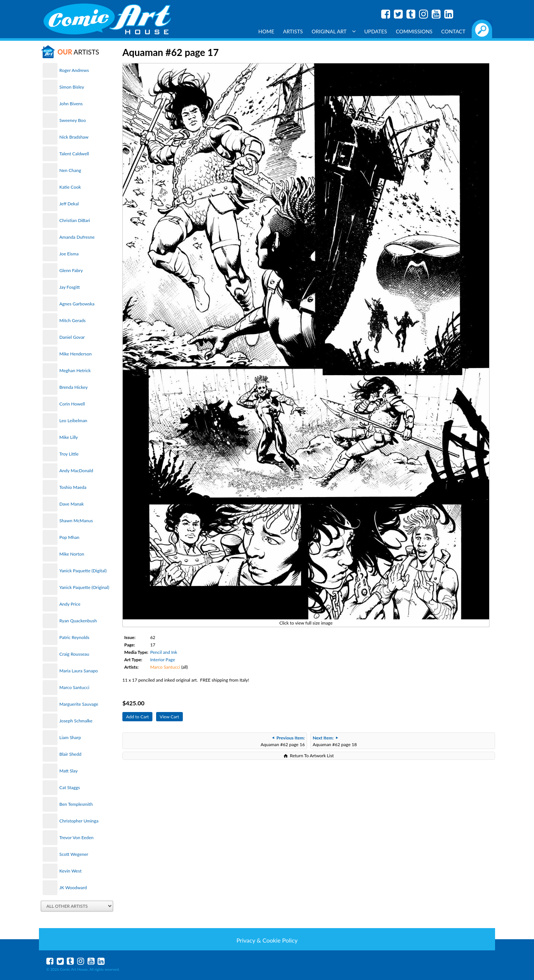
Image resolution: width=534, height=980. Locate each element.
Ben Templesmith (76, 804)
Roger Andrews (74, 70)
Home (266, 31)
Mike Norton (72, 554)
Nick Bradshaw (74, 137)
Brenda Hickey (73, 387)
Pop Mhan (69, 537)
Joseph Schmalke (76, 721)
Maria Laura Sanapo (79, 671)
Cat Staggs (70, 787)
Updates (376, 31)
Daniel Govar (72, 337)
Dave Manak (72, 504)
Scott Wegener (74, 854)
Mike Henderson (75, 354)
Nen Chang (70, 170)
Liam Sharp (70, 737)
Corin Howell (72, 404)
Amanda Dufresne (77, 237)
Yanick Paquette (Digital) (83, 571)
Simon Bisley (72, 87)
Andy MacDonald (76, 471)
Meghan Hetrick (75, 370)
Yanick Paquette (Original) (84, 587)
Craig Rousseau (74, 654)
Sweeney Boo (72, 120)
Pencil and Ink (164, 652)
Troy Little (69, 454)
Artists (293, 31)
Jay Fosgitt (70, 287)
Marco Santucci (74, 687)
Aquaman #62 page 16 (283, 741)
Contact (453, 31)
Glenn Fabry (71, 270)
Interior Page (163, 660)
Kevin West (70, 871)
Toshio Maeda (73, 487)
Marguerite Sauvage (79, 704)
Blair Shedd (70, 754)
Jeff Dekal (69, 204)
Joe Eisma (69, 254)
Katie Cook (70, 187)
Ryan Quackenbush (78, 621)
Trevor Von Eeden (76, 837)
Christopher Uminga (79, 821)
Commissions (414, 31)
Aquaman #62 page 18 (335, 741)
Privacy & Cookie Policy (267, 940)
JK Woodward (73, 888)
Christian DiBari (75, 220)
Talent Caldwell (74, 154)
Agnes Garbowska (77, 304)
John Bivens (71, 104)
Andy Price (70, 604)
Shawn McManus (76, 521)
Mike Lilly (69, 437)
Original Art (333, 31)
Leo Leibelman (73, 421)
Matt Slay (68, 771)
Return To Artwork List (312, 756)
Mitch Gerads (72, 320)
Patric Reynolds (74, 637)
